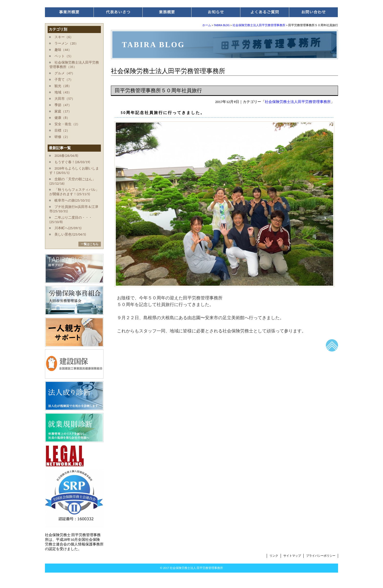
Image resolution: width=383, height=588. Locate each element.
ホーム (207, 25)
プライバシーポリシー (321, 556)
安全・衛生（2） (67, 124)
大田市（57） (65, 99)
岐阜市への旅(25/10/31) (72, 200)
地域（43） (63, 92)
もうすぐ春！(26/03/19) (72, 162)
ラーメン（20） (66, 43)
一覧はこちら (90, 244)
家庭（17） (63, 111)
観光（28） (63, 86)
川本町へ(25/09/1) (68, 228)
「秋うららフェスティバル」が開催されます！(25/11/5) (74, 192)
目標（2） (62, 130)
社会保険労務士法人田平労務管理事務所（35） (74, 65)
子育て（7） (64, 80)
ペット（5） (64, 56)
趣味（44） (63, 50)
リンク (274, 556)
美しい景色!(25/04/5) (70, 234)
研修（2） (62, 137)
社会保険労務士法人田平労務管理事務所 (259, 25)
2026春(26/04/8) (66, 156)
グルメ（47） (65, 73)
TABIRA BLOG (222, 25)
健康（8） (62, 118)
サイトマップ (292, 556)
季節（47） (63, 105)
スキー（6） (64, 37)
